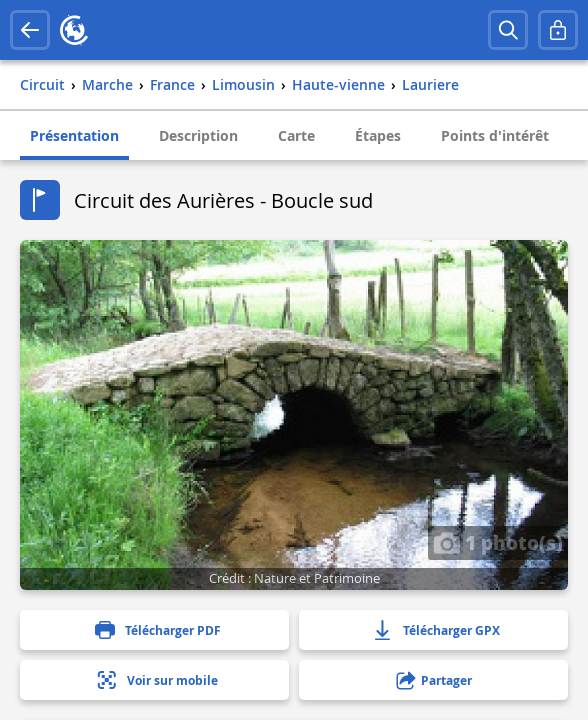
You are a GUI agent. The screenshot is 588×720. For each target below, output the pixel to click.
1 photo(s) (498, 542)
